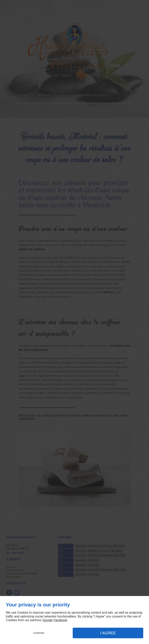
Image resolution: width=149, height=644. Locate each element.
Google (48, 620)
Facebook (60, 620)
